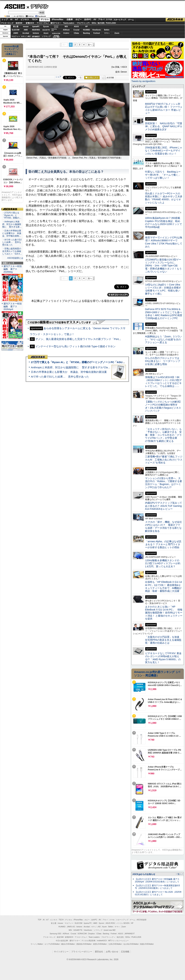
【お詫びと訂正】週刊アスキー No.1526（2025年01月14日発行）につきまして (158, 893)
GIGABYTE (46, 30)
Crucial (76, 30)
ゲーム (131, 20)
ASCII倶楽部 (175, 20)
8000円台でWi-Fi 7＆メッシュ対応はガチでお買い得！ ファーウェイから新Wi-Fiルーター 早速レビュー (164, 108)
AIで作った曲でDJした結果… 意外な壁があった (60, 377)
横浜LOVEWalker (68, 944)
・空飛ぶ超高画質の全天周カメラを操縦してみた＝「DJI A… (12, 251)
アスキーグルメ (43, 23)
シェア (58, 77)
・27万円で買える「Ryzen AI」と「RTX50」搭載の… (12, 215)
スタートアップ (120, 20)
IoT (17, 19)
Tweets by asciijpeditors (143, 81)
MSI (66, 27)
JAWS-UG (71, 927)
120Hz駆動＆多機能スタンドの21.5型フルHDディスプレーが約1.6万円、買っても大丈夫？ (163, 563)
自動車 (70, 19)
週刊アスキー (56, 23)
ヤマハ (107, 33)
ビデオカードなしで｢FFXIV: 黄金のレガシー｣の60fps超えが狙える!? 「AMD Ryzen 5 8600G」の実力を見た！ (163, 658)
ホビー (79, 19)
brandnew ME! (56, 36)
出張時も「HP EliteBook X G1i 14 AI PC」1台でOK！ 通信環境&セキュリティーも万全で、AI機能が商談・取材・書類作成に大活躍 (163, 586)
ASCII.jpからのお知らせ (144, 874)
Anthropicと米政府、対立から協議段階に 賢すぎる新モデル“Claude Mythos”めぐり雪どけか (86, 367)
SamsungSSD (54, 30)
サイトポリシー (61, 952)
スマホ (109, 19)
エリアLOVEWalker (52, 944)
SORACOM (82, 934)
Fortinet (97, 33)
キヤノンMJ (26, 36)
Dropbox (66, 33)
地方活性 (101, 23)
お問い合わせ (112, 952)
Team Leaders (94, 937)
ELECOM (16, 30)
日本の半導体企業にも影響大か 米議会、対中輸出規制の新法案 (69, 372)
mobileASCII (102, 941)
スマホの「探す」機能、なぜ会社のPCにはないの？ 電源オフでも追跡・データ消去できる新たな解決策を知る (163, 526)
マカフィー (16, 36)
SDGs (94, 23)
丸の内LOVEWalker (131, 944)
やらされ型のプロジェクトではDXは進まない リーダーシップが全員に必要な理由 (163, 361)
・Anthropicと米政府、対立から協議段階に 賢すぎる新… (12, 224)
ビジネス (25, 19)
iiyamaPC (36, 27)
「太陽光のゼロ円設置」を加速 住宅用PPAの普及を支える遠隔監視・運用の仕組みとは (163, 640)
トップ (5, 19)
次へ (90, 45)
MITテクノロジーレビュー (118, 941)
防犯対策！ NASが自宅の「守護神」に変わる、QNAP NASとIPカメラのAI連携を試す (164, 126)
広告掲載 (125, 952)
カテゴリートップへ (118, 295)
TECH (35, 19)
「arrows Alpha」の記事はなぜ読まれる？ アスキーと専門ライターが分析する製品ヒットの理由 (163, 544)
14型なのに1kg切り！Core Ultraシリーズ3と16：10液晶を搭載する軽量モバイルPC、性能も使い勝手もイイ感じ (163, 289)
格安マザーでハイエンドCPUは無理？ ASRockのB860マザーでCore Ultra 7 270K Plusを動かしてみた (164, 242)
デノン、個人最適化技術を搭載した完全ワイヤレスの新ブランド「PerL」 (79, 339)
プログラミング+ (83, 23)
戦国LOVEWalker (147, 944)
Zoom (117, 33)
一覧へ (179, 874)
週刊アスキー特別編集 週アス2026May (13, 269)
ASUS (76, 27)
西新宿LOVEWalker (84, 944)
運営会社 (99, 952)
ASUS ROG (36, 30)
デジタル (38, 6)
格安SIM (19, 23)
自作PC (88, 19)
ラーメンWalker (37, 944)
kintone (36, 33)
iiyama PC (88, 923)
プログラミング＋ (108, 937)
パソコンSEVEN (56, 26)
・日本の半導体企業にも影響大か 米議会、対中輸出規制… (12, 233)
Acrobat (26, 33)
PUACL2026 (111, 23)
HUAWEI (87, 30)
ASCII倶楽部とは (15, 258)
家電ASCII (30, 23)
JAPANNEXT (36, 36)
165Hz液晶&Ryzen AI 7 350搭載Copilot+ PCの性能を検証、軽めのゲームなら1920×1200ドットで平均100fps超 (163, 223)
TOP (40, 920)
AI (11, 19)
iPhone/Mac (58, 19)
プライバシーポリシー (82, 952)
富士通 (16, 27)
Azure (46, 33)
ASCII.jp (14, 6)
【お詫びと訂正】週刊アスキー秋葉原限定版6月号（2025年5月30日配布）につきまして (158, 887)
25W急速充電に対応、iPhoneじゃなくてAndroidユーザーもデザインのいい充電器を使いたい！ (164, 151)
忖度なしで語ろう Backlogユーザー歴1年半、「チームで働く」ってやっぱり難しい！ (163, 175)
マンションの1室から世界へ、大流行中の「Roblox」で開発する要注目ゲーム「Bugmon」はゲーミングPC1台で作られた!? (164, 483)
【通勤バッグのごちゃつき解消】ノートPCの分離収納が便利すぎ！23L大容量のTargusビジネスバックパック (163, 406)
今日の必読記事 (62, 941)
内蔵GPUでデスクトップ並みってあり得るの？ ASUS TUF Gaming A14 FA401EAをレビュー (164, 506)
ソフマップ (46, 36)
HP (87, 27)
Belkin (107, 30)
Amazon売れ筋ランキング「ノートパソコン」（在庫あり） (12, 50)
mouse (26, 27)
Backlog (86, 33)
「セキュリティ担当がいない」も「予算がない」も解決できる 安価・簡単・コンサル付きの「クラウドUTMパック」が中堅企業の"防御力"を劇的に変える (163, 435)
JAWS (16, 33)
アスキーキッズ (7, 23)
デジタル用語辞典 (88, 941)
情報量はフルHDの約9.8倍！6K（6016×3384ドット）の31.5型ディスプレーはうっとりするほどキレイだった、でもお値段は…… (163, 382)
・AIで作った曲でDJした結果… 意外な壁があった (12, 242)
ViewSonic (97, 30)
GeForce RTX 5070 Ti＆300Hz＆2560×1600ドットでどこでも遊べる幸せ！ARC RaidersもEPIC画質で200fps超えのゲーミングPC (164, 314)
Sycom (46, 27)
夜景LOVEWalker (100, 944)
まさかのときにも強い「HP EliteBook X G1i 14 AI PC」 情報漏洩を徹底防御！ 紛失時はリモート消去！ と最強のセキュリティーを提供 (164, 613)
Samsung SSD (55, 934)
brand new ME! (110, 930)
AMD (26, 30)
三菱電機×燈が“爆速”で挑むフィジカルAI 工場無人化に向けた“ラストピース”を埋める (164, 460)
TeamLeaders (69, 23)
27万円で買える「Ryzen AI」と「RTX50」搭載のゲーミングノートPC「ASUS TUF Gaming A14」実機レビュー (98, 362)
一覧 (80, 78)
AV (95, 19)
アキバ (101, 19)
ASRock (66, 30)
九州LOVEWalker (115, 944)
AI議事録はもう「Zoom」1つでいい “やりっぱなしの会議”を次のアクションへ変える (163, 340)
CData (76, 33)
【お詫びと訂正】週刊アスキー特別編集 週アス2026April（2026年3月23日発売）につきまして (157, 880)
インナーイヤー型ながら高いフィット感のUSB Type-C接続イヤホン (75, 346)
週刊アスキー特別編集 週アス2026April (13, 306)
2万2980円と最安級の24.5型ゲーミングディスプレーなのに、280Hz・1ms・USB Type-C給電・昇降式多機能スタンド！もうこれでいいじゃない (163, 266)
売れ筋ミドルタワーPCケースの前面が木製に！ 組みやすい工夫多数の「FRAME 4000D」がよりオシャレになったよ (164, 198)
